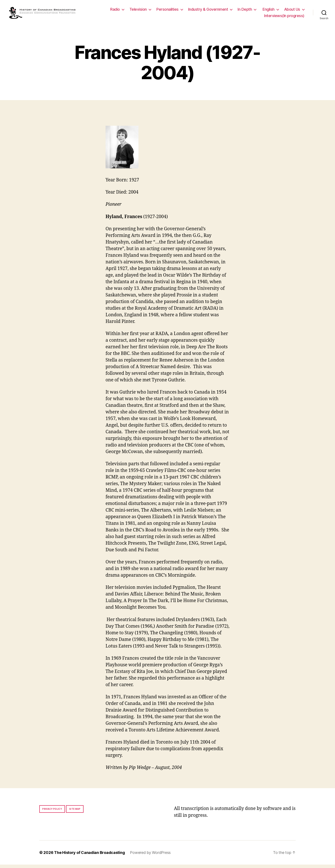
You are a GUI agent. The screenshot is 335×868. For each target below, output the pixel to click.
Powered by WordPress (150, 856)
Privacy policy (52, 812)
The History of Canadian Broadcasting (89, 856)
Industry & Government (208, 11)
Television (138, 11)
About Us (292, 11)
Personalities (167, 11)
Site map (75, 812)
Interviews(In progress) (284, 17)
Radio (115, 11)
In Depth (245, 11)
